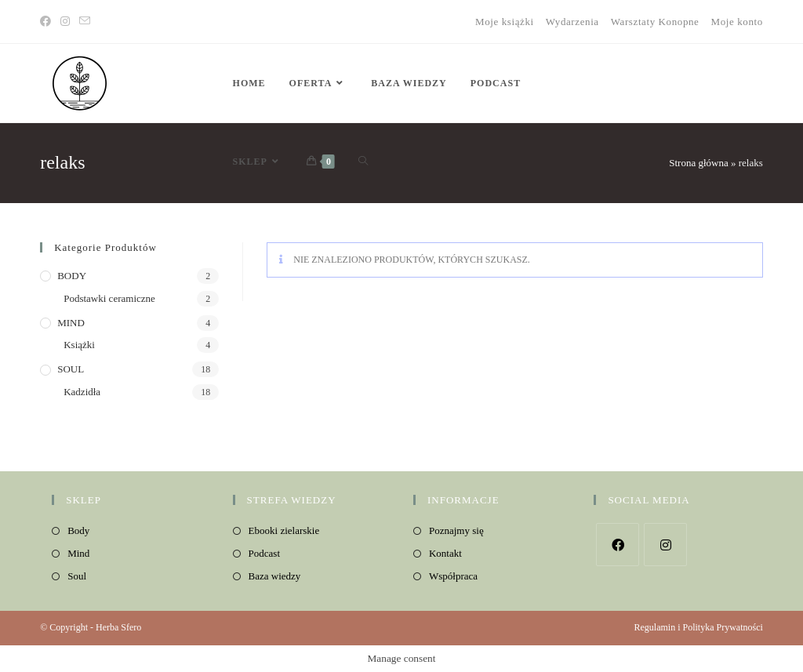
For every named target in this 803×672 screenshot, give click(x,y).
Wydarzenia (572, 22)
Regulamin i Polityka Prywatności (698, 627)
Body (78, 530)
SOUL (71, 369)
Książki (79, 345)
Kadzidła (82, 392)
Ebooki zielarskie (284, 530)
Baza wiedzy (275, 576)
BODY (72, 276)
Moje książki (505, 22)
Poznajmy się (456, 530)
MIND (71, 323)
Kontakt (445, 553)
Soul (77, 576)
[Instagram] (65, 22)
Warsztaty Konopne (655, 22)
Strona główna (698, 163)
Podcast (264, 553)
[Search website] (363, 162)
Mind (78, 553)
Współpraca (453, 576)
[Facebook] (48, 22)
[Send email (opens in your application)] (85, 22)
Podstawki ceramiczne (109, 298)
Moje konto (736, 22)
